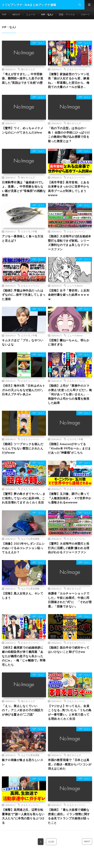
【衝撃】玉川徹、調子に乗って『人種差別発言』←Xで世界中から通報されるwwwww (70, 498)
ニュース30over (75, 286)
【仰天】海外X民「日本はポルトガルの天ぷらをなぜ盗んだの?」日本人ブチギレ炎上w (24, 390)
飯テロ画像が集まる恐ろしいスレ (23, 762)
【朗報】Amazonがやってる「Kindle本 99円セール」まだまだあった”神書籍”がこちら (69, 448)
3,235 (51, 842)
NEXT (87, 841)
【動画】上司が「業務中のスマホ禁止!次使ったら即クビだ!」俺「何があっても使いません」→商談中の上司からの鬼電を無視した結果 (70, 394)
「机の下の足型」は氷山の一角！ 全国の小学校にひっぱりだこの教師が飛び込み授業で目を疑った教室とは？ (69, 134)
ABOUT (16, 14)
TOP (4, 14)
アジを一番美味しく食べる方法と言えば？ (23, 238)
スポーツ (85, 14)
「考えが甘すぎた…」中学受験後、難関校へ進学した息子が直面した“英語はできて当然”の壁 (23, 78)
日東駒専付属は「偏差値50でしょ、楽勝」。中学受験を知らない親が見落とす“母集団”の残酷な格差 (24, 189)
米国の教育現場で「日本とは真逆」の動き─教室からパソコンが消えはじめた (70, 764)
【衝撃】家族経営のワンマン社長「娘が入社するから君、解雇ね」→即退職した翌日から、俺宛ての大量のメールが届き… (69, 81)
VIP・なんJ (47, 14)
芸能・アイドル (67, 14)
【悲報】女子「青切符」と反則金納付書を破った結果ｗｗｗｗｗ (69, 295)
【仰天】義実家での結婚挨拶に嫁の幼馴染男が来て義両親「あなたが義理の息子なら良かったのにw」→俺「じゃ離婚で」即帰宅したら (24, 656)
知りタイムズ (28, 69)
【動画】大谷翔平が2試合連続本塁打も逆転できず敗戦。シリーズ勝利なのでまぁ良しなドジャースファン (70, 243)
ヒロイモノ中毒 (29, 231)
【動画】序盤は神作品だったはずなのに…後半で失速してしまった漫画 (24, 295)
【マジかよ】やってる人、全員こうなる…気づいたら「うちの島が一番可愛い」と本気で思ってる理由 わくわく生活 (70, 712)
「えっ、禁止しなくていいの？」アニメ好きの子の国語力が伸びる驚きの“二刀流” (23, 710)
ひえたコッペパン (76, 69)
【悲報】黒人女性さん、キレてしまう (23, 595)
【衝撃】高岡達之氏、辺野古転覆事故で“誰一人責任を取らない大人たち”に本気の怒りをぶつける (23, 816)
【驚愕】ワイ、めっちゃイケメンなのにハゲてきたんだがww (23, 130)
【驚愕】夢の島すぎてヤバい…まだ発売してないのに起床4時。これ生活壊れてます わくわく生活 (24, 498)
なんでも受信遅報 (30, 539)
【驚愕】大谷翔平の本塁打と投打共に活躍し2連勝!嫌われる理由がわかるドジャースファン (69, 548)
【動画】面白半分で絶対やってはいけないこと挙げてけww (69, 650)
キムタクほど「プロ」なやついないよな (23, 342)
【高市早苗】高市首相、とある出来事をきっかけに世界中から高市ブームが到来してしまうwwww (69, 189)
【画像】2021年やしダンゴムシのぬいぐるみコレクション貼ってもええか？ (23, 548)
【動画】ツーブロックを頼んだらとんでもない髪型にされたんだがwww (23, 448)
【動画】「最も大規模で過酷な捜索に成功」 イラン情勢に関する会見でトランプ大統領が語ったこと (69, 816)
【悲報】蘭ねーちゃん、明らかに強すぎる (69, 342)
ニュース (31, 14)
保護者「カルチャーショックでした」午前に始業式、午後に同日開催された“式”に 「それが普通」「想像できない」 (70, 600)
